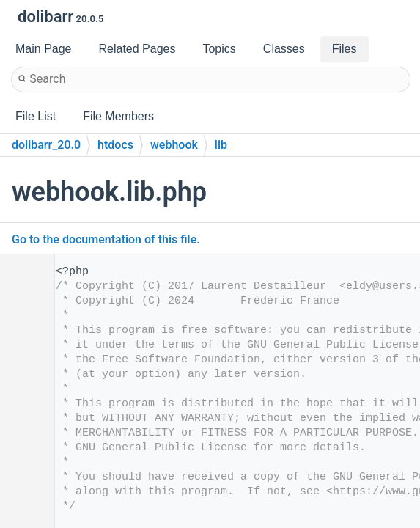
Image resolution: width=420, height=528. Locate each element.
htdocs (115, 145)
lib (221, 145)
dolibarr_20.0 (46, 145)
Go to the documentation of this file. (106, 239)
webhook (174, 145)
